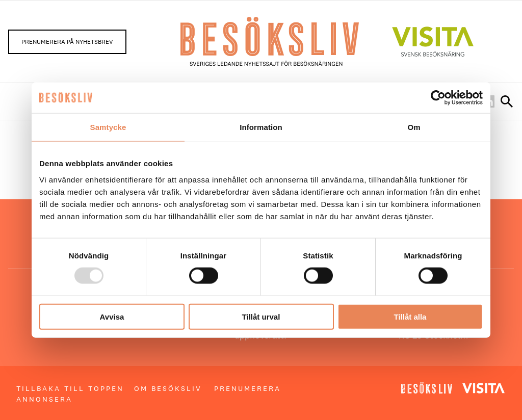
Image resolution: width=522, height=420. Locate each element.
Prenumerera (247, 388)
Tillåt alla (410, 316)
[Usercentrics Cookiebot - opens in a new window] (438, 98)
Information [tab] (261, 127)
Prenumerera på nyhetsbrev (67, 42)
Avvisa (112, 316)
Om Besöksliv (168, 388)
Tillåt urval (261, 316)
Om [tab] (414, 127)
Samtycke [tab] (108, 127)
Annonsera (44, 399)
